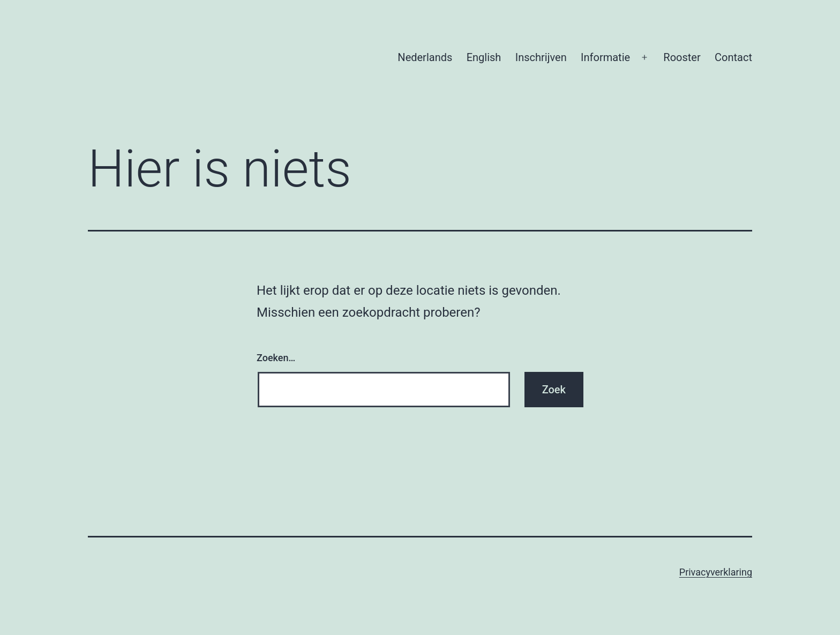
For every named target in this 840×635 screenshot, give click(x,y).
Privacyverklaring (716, 572)
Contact (733, 57)
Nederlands (425, 57)
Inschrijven (541, 57)
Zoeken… (276, 358)
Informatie (605, 57)
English (484, 57)
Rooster (682, 57)
